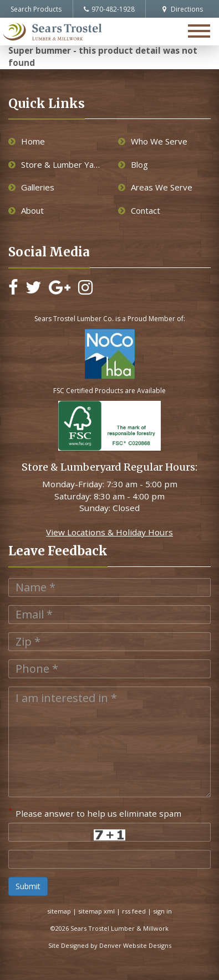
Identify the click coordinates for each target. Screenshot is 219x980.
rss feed (134, 911)
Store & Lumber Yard (55, 164)
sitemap (59, 911)
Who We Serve (153, 141)
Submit (28, 886)
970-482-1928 (109, 9)
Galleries (31, 187)
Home (27, 141)
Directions (183, 9)
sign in (162, 911)
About (26, 210)
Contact (139, 210)
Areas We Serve (155, 187)
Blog (133, 164)
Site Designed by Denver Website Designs (110, 945)
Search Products (36, 9)
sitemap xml (96, 911)
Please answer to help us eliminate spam (95, 812)
